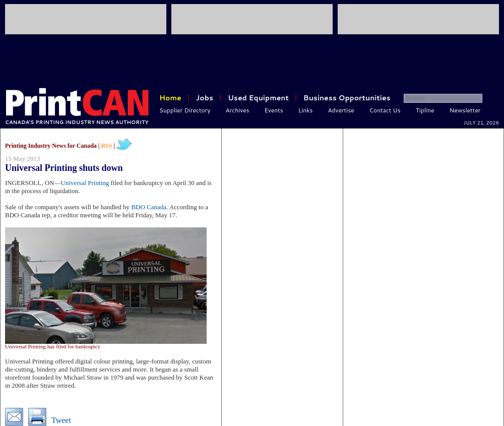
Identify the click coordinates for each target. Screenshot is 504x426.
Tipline (425, 110)
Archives (238, 110)
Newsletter (465, 110)
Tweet (61, 420)
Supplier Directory (185, 110)
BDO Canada (149, 207)
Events (273, 110)
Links (306, 110)
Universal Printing (85, 183)
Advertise (341, 110)
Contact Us (385, 110)
